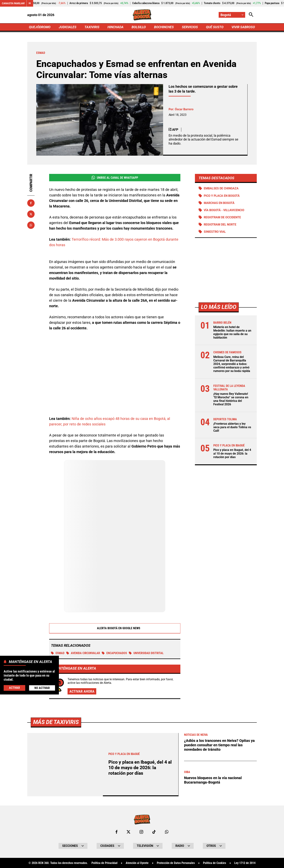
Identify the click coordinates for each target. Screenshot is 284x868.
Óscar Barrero (184, 109)
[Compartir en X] (31, 214)
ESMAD (58, 653)
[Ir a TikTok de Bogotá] (154, 832)
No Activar (42, 688)
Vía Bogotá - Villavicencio (224, 210)
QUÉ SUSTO (215, 27)
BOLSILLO (139, 27)
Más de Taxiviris (56, 722)
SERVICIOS (190, 27)
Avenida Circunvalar (83, 653)
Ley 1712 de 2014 (245, 863)
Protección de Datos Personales (176, 863)
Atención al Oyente (137, 863)
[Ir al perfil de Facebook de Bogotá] (117, 832)
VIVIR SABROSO (243, 27)
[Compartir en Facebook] (31, 203)
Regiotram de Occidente (222, 217)
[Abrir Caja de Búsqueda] (251, 15)
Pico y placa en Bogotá (222, 196)
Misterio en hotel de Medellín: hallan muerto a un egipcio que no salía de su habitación (232, 332)
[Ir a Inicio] (142, 15)
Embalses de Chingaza (221, 188)
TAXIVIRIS (92, 27)
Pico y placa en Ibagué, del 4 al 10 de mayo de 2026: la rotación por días (232, 453)
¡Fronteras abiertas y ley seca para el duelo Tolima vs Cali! (232, 427)
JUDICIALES (68, 27)
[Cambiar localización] (232, 15)
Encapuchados (114, 653)
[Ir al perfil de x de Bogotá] (128, 832)
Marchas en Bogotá (219, 203)
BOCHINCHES (164, 27)
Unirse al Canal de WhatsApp (115, 178)
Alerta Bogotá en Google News (115, 628)
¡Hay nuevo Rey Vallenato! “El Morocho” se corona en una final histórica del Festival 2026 (231, 399)
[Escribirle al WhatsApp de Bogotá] (167, 832)
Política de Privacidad (104, 863)
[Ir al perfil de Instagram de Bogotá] (141, 832)
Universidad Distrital (146, 653)
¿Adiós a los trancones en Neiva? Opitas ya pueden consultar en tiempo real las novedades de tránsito (219, 745)
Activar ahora (82, 691)
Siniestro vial (215, 232)
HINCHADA (115, 27)
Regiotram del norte (220, 225)
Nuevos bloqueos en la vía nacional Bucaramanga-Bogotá (213, 780)
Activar (14, 688)
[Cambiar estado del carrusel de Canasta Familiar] (30, 3)
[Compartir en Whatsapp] (31, 225)
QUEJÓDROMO (40, 27)
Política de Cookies (215, 863)
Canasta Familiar (13, 3)
